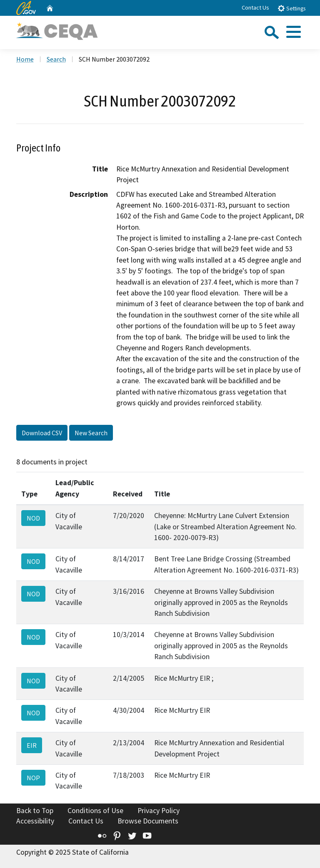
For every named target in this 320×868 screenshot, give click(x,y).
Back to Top (35, 811)
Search (56, 59)
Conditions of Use (95, 811)
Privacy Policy (159, 811)
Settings (291, 8)
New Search (91, 433)
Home (25, 59)
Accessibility (35, 821)
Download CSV (42, 433)
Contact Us (255, 7)
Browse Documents (148, 821)
